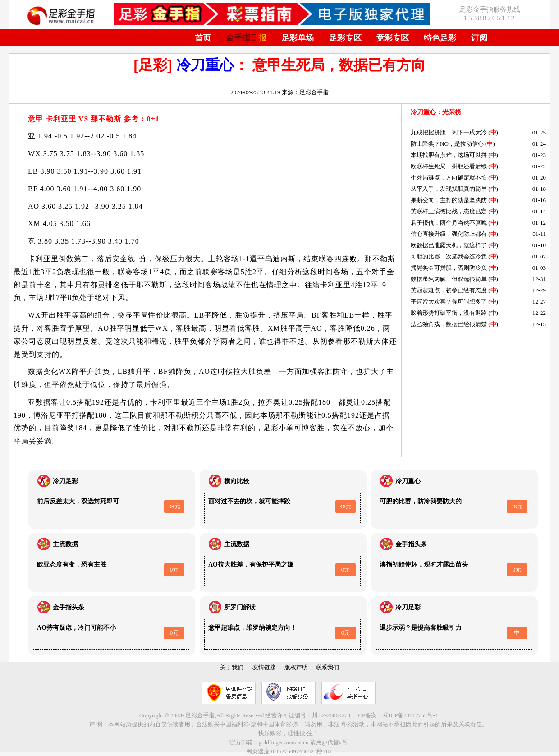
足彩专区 (345, 38)
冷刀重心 (205, 65)
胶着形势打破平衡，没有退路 (449, 313)
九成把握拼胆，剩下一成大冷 (449, 132)
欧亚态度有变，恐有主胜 (72, 565)
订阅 (479, 38)
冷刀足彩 (65, 481)
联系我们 (327, 667)
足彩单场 (298, 38)
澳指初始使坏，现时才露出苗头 (424, 565)
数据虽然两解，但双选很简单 (449, 279)
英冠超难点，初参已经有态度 (449, 290)
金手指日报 (246, 38)
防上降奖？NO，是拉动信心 (447, 144)
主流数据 (65, 544)
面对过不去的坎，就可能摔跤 (249, 501)
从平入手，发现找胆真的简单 (449, 189)
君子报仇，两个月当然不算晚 (449, 223)
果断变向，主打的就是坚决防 (449, 200)
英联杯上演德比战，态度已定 (449, 211)
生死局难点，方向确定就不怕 (449, 177)
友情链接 (264, 667)
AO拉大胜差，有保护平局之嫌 (251, 565)
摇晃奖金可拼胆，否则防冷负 (449, 268)
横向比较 (237, 481)
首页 (203, 38)
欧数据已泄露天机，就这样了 (449, 245)
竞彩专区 (393, 38)
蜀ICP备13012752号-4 (410, 715)
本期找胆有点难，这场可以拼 (449, 155)
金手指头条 (411, 544)
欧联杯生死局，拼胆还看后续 (449, 166)
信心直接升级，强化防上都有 (449, 234)
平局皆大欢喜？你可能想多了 (449, 302)
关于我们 (232, 667)
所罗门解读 (240, 607)
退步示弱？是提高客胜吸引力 (421, 628)
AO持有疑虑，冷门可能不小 (76, 628)
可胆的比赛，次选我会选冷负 (449, 256)
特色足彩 (440, 38)
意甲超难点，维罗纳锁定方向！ (252, 628)
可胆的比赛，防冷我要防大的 (421, 501)
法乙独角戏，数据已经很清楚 (449, 324)
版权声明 (296, 667)
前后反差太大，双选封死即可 (78, 501)
